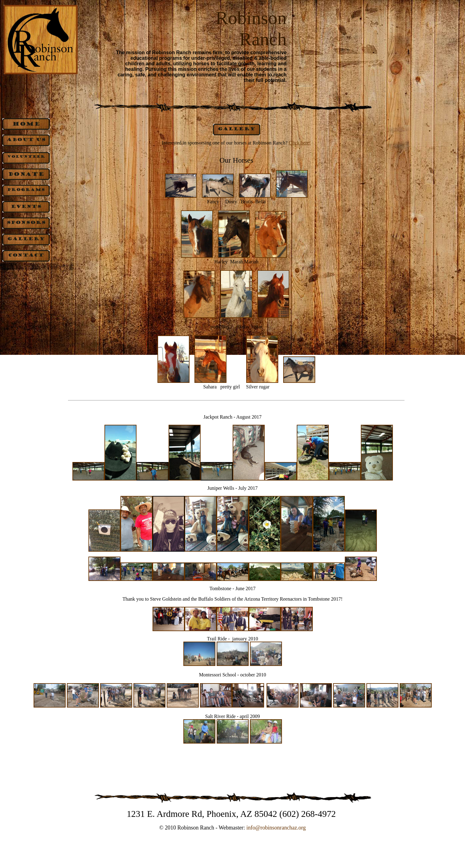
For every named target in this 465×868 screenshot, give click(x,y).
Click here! (300, 143)
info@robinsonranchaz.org (276, 828)
